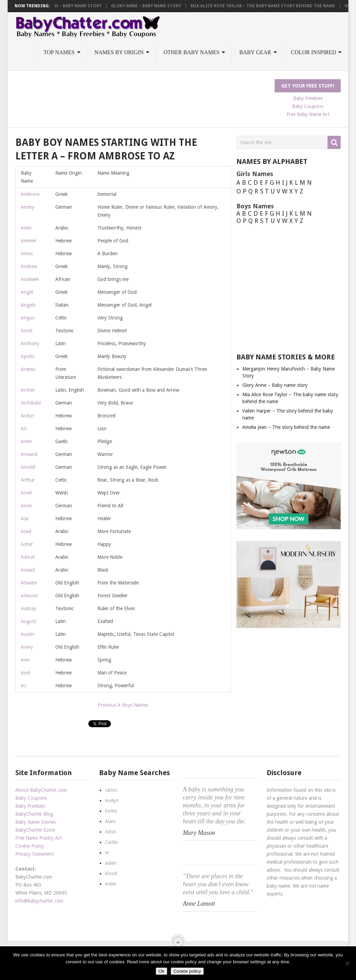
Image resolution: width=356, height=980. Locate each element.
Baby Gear (255, 52)
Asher (27, 544)
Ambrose (30, 194)
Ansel (27, 331)
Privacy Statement (35, 854)
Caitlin (112, 842)
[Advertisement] (142, 95)
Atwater (29, 583)
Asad (26, 531)
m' (107, 853)
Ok (161, 971)
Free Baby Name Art (308, 114)
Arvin (26, 506)
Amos (27, 254)
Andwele (30, 279)
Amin (26, 228)
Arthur (28, 480)
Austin (28, 634)
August (29, 621)
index (111, 884)
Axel (25, 673)
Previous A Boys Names (123, 705)
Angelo (28, 305)
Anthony (30, 343)
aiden (111, 863)
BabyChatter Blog (34, 814)
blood (111, 873)
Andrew (29, 266)
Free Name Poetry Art (38, 838)
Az (24, 686)
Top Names (59, 52)
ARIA (111, 832)
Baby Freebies (308, 98)
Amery (28, 207)
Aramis (28, 369)
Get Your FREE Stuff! (308, 86)
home (111, 811)
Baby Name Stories (35, 822)
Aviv (25, 660)
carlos (111, 790)
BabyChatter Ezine (35, 830)
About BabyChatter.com (41, 790)
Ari (24, 429)
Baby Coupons (308, 106)
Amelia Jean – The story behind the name (286, 427)
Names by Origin (119, 52)
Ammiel (29, 241)
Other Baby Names (191, 52)
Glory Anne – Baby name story (150, 6)
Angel (27, 292)
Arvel (26, 493)
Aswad (28, 570)
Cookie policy (187, 971)
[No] (347, 963)
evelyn (112, 800)
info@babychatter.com (39, 901)
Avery (27, 647)
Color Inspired (314, 52)
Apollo (28, 356)
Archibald (31, 403)
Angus (28, 318)
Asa (25, 518)
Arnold (28, 467)
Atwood (29, 596)
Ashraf (28, 557)
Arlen (26, 441)
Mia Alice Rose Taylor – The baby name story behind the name (267, 6)
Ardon (27, 416)
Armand (29, 454)
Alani (110, 821)
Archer (28, 390)
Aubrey (29, 608)
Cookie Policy (30, 846)
